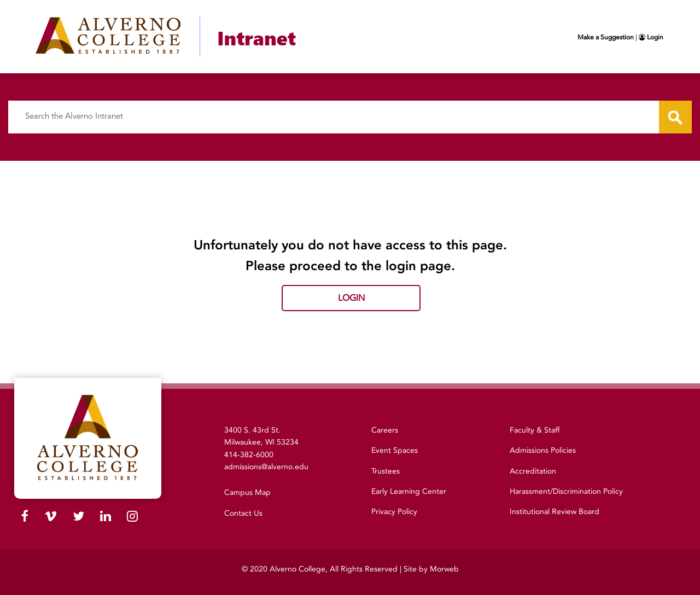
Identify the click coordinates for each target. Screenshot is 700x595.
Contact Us (243, 513)
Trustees (386, 471)
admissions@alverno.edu (266, 467)
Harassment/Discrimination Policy (566, 491)
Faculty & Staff (535, 430)
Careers (385, 430)
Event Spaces (395, 450)
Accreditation (533, 471)
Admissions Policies (543, 450)
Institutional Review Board (555, 512)
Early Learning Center (409, 491)
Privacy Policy (394, 512)
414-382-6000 (249, 455)
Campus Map (247, 492)
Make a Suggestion (606, 37)
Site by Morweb (431, 569)
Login (651, 37)
